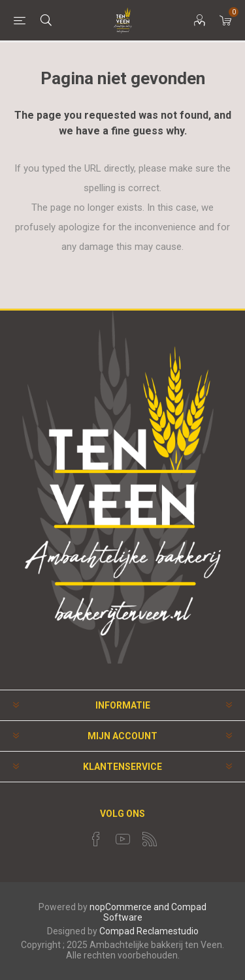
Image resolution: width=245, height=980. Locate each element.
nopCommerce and (129, 907)
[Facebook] (96, 839)
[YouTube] (123, 839)
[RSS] (150, 839)
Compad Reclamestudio (149, 931)
